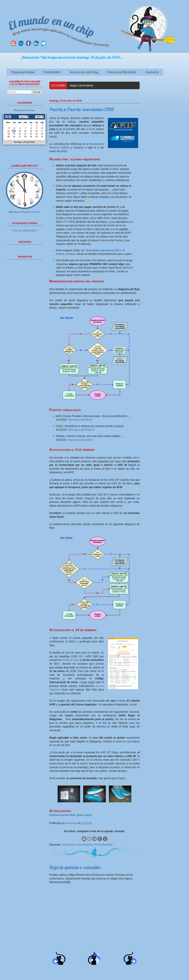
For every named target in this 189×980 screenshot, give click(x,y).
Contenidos (52, 72)
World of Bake (71, 660)
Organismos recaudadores (77, 845)
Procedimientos (104, 845)
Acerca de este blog (84, 72)
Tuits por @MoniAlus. (25, 230)
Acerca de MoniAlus (122, 72)
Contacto (152, 72)
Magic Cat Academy (82, 85)
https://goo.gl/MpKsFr (80, 420)
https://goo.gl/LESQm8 (81, 430)
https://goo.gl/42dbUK (80, 440)
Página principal (23, 72)
